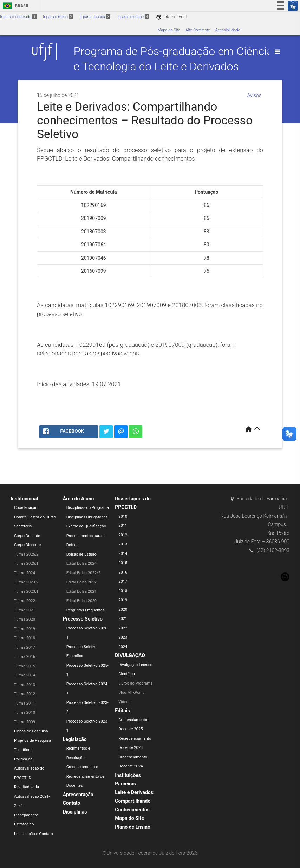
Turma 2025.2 (26, 554)
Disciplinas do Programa (88, 508)
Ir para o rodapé (133, 17)
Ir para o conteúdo (18, 17)
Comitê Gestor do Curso (35, 517)
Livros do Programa (135, 683)
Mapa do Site (169, 30)
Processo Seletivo (83, 619)
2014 (123, 554)
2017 (123, 581)
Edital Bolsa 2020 (81, 601)
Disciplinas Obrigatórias (87, 517)
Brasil (15, 6)
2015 (123, 563)
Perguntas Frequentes (86, 610)
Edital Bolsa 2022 (81, 582)
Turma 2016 (25, 657)
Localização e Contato (34, 834)
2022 (123, 628)
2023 (123, 637)
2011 (123, 526)
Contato (72, 803)
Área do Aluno (79, 499)
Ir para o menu (58, 17)
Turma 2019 (25, 629)
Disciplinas (75, 812)
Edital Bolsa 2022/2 (83, 573)
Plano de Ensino (133, 827)
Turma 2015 (25, 666)
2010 (123, 516)
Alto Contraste (198, 30)
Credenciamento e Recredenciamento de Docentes (85, 776)
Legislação (75, 739)
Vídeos (124, 702)
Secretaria (23, 526)
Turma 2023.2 (26, 582)
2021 (123, 619)
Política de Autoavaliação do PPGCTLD (29, 769)
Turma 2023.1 (26, 592)
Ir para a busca (95, 17)
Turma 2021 (25, 610)
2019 (123, 600)
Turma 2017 (25, 647)
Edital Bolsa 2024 (81, 563)
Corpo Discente (27, 545)
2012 (123, 535)
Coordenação (26, 508)
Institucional (24, 499)
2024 (123, 647)
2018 (123, 591)
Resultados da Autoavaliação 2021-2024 (32, 796)
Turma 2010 (25, 712)
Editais (122, 711)
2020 (123, 610)
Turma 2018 (25, 638)
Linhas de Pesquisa (31, 731)
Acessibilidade (228, 30)
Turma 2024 (25, 573)
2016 (123, 572)
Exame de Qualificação (86, 526)
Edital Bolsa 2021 (81, 592)
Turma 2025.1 (26, 563)
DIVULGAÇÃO (130, 655)
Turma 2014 (25, 675)
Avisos (254, 95)
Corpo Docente (27, 536)
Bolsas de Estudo (81, 554)
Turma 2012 (25, 694)
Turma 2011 (25, 703)
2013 (123, 544)
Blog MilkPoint (131, 692)
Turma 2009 (25, 722)
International (171, 17)
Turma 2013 (25, 685)
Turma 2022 (25, 601)
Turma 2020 (25, 619)
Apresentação (78, 795)
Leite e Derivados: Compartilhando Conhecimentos (135, 801)
